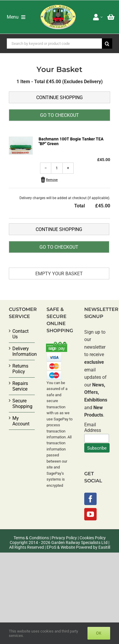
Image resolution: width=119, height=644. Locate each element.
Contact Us (20, 334)
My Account (21, 421)
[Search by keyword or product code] (54, 44)
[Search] (107, 44)
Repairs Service (20, 386)
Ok (99, 633)
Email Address (93, 427)
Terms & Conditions (31, 538)
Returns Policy (20, 369)
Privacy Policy (64, 538)
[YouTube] (90, 514)
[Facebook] (90, 499)
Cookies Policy (93, 538)
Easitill (104, 547)
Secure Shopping (22, 404)
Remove (52, 180)
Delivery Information (22, 351)
